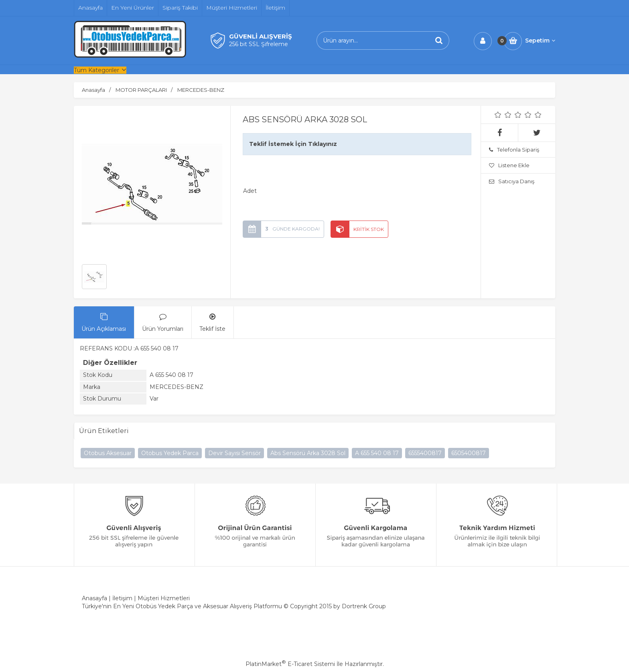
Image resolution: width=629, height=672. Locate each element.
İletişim (122, 598)
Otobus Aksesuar (108, 453)
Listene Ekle (509, 165)
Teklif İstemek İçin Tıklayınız (293, 144)
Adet (250, 191)
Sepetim (540, 40)
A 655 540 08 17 (377, 453)
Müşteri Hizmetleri (164, 598)
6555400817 (425, 453)
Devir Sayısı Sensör (234, 453)
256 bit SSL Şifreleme (259, 44)
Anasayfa (94, 598)
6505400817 (469, 453)
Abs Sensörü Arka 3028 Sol (308, 453)
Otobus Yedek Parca (170, 453)
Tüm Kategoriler (96, 70)
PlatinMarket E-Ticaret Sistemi (290, 664)
